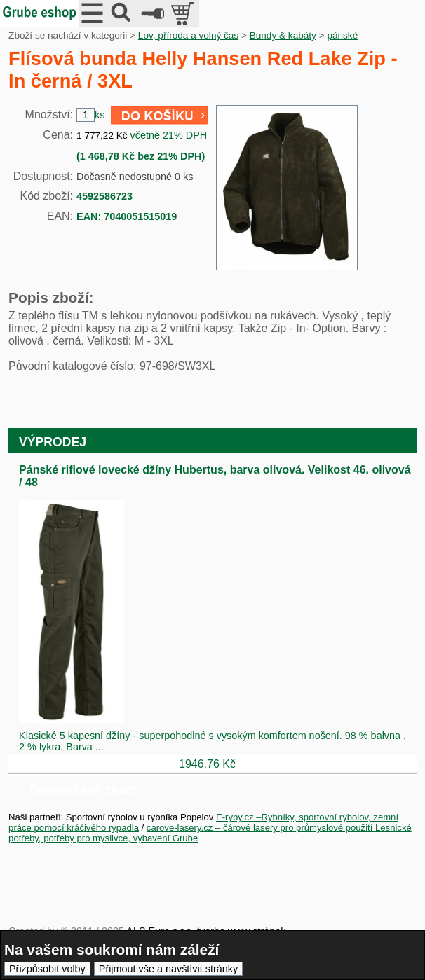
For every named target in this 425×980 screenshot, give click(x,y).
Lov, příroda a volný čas (188, 35)
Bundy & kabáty (283, 35)
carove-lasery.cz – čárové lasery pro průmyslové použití (261, 828)
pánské (342, 35)
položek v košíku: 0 (184, 13)
